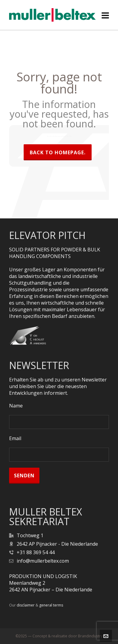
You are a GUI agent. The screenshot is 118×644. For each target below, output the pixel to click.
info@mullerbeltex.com (43, 561)
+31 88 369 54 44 (36, 552)
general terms (51, 605)
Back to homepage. (58, 152)
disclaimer (26, 605)
